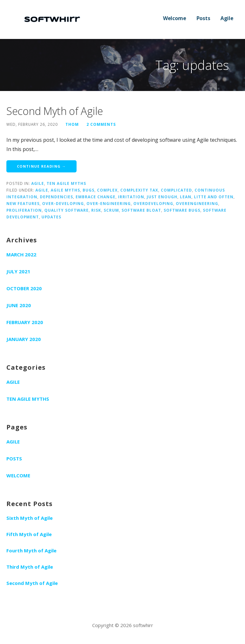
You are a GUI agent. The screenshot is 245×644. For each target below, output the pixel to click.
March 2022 (21, 254)
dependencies (56, 197)
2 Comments (101, 124)
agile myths (65, 190)
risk (96, 210)
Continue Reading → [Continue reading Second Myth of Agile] (41, 166)
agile (42, 190)
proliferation (24, 210)
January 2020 (24, 339)
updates (51, 217)
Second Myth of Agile (55, 111)
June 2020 (19, 305)
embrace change (96, 197)
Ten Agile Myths (66, 183)
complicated (176, 190)
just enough (162, 197)
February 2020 (25, 322)
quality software (67, 210)
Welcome (175, 18)
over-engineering (109, 203)
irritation (131, 197)
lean (186, 197)
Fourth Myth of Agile (31, 550)
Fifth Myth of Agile (29, 534)
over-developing (63, 203)
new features (23, 203)
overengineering (197, 203)
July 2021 (18, 271)
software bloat (141, 210)
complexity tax (139, 190)
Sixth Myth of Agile (30, 518)
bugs (89, 190)
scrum (111, 210)
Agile (227, 18)
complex (107, 190)
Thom (72, 124)
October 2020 (24, 288)
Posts (203, 18)
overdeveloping (153, 203)
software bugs (182, 210)
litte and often (214, 197)
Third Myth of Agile (30, 567)
